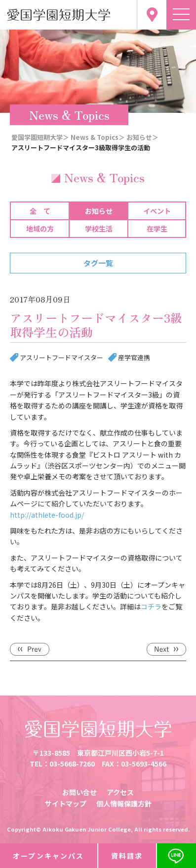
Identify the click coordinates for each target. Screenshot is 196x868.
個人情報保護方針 (124, 803)
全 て (40, 211)
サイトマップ (66, 803)
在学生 (157, 229)
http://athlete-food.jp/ (47, 515)
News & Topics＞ (98, 137)
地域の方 (40, 229)
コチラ (151, 606)
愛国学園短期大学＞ (40, 137)
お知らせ (99, 211)
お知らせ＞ (142, 137)
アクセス (120, 792)
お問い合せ (79, 792)
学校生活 (99, 229)
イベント (157, 211)
